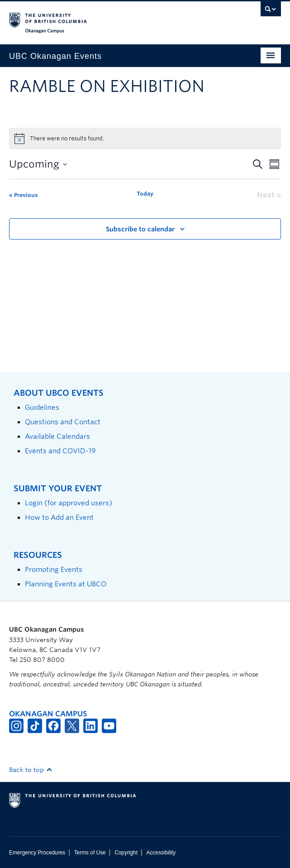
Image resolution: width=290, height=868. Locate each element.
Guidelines (42, 407)
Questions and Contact (63, 422)
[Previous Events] (23, 195)
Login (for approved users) (69, 503)
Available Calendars (57, 436)
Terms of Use (90, 853)
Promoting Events (54, 569)
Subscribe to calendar (140, 229)
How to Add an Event (59, 517)
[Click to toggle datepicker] (38, 164)
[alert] (145, 139)
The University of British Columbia (104, 19)
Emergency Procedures (37, 853)
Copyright (126, 853)
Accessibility (161, 853)
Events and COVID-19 (60, 451)
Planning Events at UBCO (66, 584)
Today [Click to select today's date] (145, 194)
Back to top (31, 770)
